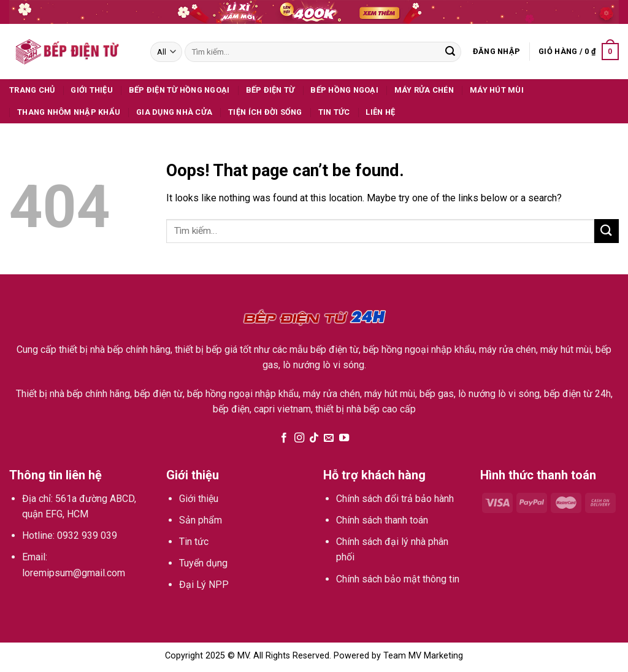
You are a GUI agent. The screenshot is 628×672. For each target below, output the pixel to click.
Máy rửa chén (424, 90)
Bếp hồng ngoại (344, 90)
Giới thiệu (92, 90)
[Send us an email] (329, 438)
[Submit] (450, 52)
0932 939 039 (87, 535)
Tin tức (334, 112)
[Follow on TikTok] (314, 438)
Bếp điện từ (270, 90)
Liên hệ (380, 112)
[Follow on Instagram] (299, 438)
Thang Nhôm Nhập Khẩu (69, 112)
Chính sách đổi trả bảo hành (395, 499)
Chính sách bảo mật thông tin (398, 579)
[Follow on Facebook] (284, 438)
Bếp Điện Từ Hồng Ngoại (179, 90)
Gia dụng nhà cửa (174, 112)
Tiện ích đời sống (265, 112)
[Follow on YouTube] (344, 438)
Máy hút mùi (497, 90)
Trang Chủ (32, 90)
